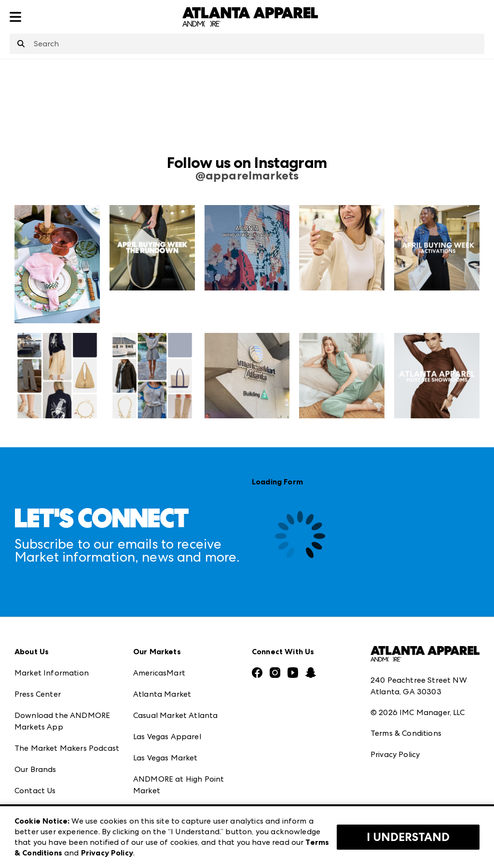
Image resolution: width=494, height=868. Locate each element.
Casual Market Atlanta (175, 715)
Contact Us (35, 791)
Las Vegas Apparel (167, 737)
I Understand (408, 837)
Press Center (38, 694)
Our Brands (35, 769)
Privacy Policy (395, 754)
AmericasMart (159, 673)
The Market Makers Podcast (67, 748)
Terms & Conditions (406, 733)
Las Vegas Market (165, 758)
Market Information (52, 673)
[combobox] (247, 44)
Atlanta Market (162, 694)
